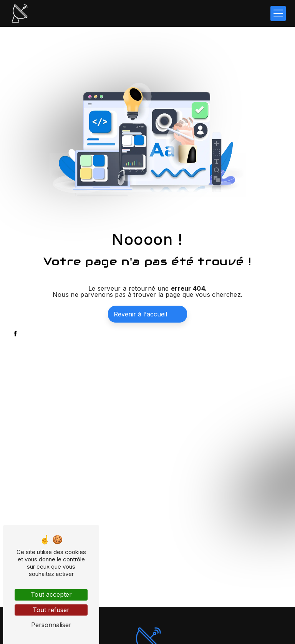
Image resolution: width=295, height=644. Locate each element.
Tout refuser (51, 610)
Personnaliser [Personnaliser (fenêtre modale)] (51, 625)
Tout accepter (51, 594)
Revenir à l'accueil (140, 314)
